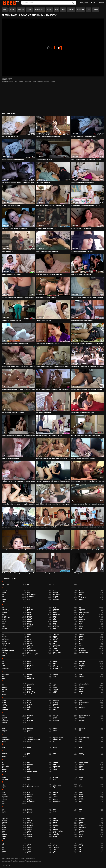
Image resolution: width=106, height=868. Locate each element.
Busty (34, 81)
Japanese (30, 738)
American (81, 593)
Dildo (54, 663)
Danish (55, 662)
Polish (29, 798)
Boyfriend (30, 625)
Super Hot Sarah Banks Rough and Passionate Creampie (86, 389)
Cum (29, 652)
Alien (29, 593)
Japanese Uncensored (34, 740)
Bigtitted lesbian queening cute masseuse (48, 343)
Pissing (81, 796)
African (29, 591)
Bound (3, 625)
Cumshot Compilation (33, 654)
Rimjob (4, 811)
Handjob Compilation (84, 715)
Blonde (4, 622)
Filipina (55, 688)
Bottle (80, 623)
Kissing (29, 747)
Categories (84, 3)
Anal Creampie (31, 594)
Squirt (29, 10)
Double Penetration (84, 667)
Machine (55, 763)
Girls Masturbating (84, 702)
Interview (30, 730)
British (3, 627)
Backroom (30, 609)
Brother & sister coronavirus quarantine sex (48, 137)
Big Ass (29, 614)
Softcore (4, 828)
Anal (3, 594)
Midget (29, 768)
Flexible (81, 689)
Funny (80, 693)
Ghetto (29, 702)
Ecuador (30, 675)
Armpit (80, 596)
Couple (4, 649)
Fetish (29, 688)
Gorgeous (30, 706)
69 (54, 585)
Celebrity (55, 638)
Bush (54, 629)
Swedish (4, 836)
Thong (29, 848)
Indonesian (30, 728)
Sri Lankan (82, 831)
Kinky (3, 747)
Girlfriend (56, 702)
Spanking (55, 829)
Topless (4, 851)
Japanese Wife (57, 740)
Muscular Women (32, 771)
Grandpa (81, 706)
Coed (80, 643)
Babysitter (5, 609)
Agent (55, 591)
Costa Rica (56, 647)
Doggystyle (30, 665)
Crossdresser (82, 650)
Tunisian (4, 853)
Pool (54, 798)
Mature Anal (56, 766)
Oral (56, 10)
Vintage (12, 10)
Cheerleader (5, 640)
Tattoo (29, 844)
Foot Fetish (30, 691)
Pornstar (81, 798)
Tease (3, 846)
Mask (54, 764)
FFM (3, 684)
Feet (80, 686)
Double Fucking (57, 667)
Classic (55, 642)
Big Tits (55, 618)
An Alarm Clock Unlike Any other (11, 206)
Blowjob (30, 622)
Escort (55, 676)
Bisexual (4, 620)
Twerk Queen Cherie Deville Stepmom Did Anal (49, 435)
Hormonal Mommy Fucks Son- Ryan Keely (82, 183)
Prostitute (81, 800)
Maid (3, 764)
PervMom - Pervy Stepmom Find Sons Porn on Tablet (86, 206)
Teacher (81, 844)
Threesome (56, 848)
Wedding (11, 81)
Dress (63, 10)
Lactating (4, 753)
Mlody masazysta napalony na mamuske (13, 412)
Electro (81, 675)
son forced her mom (7, 251)
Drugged (55, 669)
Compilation (56, 645)
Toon (80, 849)
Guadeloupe (82, 708)
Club (54, 643)
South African (82, 828)
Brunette (30, 627)
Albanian (81, 591)
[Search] (73, 3)
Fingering (81, 688)
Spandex (4, 829)
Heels (29, 717)
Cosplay (30, 647)
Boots (29, 623)
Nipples (81, 777)
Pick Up (29, 796)
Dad (89, 10)
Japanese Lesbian (58, 738)
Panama (81, 793)
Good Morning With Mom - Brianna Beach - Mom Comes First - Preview (18, 481)
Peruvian (81, 795)
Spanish (30, 829)
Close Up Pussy (6, 643)
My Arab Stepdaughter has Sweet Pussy (47, 251)
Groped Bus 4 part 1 (76, 573)
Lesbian (55, 755)
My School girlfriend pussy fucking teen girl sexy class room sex (88, 343)
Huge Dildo (30, 721)
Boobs (3, 623)
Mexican (4, 768)
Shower (55, 824)
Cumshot (4, 654)
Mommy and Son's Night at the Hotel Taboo (83, 458)
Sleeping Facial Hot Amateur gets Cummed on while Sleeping (88, 297)
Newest (102, 3)
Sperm (80, 829)
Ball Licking (56, 609)
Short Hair (30, 824)
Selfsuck (55, 821)
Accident (4, 591)
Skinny (4, 826)
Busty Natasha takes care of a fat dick (47, 527)
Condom (81, 645)
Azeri (3, 601)
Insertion (55, 728)
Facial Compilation (84, 684)
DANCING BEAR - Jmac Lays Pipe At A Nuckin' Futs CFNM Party (88, 366)
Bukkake (71, 10)
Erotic (29, 676)
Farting (29, 686)
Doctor (4, 665)
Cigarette (4, 642)
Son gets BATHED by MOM (44, 412)
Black (54, 620)
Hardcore (4, 717)
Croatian (55, 650)
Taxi (54, 844)
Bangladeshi (5, 611)
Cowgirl (55, 649)
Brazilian (55, 625)
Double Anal (31, 667)
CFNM (29, 635)
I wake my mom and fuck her (10, 137)
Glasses (30, 704)
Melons (81, 766)
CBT (3, 635)
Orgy (54, 787)
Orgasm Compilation (33, 787)
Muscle (4, 771)
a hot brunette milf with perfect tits (46, 229)
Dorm (3, 667)
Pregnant (30, 800)
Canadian (4, 636)
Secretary (4, 821)
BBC (3, 607)
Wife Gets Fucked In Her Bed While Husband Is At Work (51, 550)
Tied (80, 848)
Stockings (56, 833)
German (4, 702)
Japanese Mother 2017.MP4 (44, 160)
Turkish (29, 853)
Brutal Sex (56, 627)
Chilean (29, 640)
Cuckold (4, 652)
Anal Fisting (56, 594)
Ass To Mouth (82, 598)
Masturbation (5, 766)
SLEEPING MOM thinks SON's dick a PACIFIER (83, 137)
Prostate (55, 800)
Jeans (80, 740)
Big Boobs (81, 614)
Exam (3, 678)
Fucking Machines (32, 693)
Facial (55, 684)
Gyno (54, 709)
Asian (3, 598)
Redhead (30, 809)
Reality (4, 809)
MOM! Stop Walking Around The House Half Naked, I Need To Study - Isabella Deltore (18, 389)
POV (29, 793)
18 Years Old (5, 585)
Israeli (3, 732)
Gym (29, 709)
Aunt (29, 600)
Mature (49, 10)
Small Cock (56, 826)
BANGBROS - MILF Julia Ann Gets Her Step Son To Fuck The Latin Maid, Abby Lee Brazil (88, 527)
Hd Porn (8, 865)
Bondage (81, 622)
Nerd (29, 777)
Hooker (55, 719)
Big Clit (55, 616)
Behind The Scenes (84, 613)
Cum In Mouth (57, 652)
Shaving (55, 822)
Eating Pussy (5, 675)
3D (28, 585)
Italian (29, 732)
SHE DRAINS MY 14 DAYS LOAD (11, 458)
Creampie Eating (32, 650)
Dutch (80, 669)
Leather (4, 755)
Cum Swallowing (83, 652)
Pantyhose (30, 795)
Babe (80, 607)
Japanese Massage (84, 738)
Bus (28, 629)
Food (3, 691)
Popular (93, 3)
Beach (29, 613)
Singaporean (82, 824)
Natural (4, 777)
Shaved (29, 822)
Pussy (3, 803)
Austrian (81, 600)
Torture (29, 851)
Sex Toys (4, 822)
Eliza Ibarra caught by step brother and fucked (49, 274)
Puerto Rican (31, 802)
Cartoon (55, 636)
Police (3, 798)
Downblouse (5, 669)
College (4, 645)
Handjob (55, 715)
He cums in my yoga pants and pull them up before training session (18, 297)
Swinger (55, 836)
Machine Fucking (83, 763)
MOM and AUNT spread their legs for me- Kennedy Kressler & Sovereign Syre (18, 573)
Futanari (4, 695)
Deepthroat (82, 662)
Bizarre (29, 620)
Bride (80, 625)
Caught (47, 81)
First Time (5, 689)
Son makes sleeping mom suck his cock (13, 160)
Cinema (29, 642)
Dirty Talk (81, 663)
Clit (79, 642)
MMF (29, 763)
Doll (54, 665)
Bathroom (4, 613)
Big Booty (4, 616)
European (81, 676)
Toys (54, 851)
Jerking (4, 741)
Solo (54, 828)
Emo (3, 676)
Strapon (81, 833)
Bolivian (55, 622)
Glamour (4, 704)
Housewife (5, 721)
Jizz (54, 741)
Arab (3, 596)
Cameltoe (81, 635)
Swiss (80, 836)
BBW (43, 81)
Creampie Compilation (8, 650)
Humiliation (56, 721)
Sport (3, 831)
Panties (4, 795)
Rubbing (4, 813)
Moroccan (81, 770)
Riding (80, 809)
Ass (28, 598)
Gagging (4, 701)
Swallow (81, 835)
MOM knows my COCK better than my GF (82, 320)
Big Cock (81, 616)
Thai (3, 848)
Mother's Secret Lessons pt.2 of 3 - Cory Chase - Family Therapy (18, 366)
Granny (96, 10)
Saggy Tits (5, 819)
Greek (29, 708)
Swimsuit (30, 836)
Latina (55, 753)
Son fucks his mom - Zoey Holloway (81, 229)
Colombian (30, 645)
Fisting (29, 689)
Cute (80, 654)
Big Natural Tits (6, 618)
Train (80, 851)
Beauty (55, 613)
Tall (3, 844)
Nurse (55, 779)
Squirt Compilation (58, 831)
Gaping (81, 701)
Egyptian (55, 675)
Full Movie (56, 693)
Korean (81, 747)
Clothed (30, 643)
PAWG (3, 793)
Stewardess (31, 833)
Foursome (81, 691)
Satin (29, 819)
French (4, 693)
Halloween (30, 715)
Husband (4, 722)
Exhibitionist (31, 678)
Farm (3, 686)
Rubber (81, 811)
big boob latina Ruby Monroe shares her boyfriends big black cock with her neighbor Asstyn (53, 504)
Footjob (55, 691)
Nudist (29, 779)
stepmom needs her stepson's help (46, 573)
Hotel (80, 719)
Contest (4, 647)
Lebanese (30, 755)
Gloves (80, 704)
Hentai (55, 717)
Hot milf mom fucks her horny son (11, 320)
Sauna (55, 819)
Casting (81, 636)
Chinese (55, 640)
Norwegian (5, 779)
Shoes (3, 824)
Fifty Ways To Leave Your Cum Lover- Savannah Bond (86, 435)
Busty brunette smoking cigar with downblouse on (50, 206)
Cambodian (56, 635)
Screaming (82, 819)
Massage (81, 764)
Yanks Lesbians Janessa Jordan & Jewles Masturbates (51, 458)
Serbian (81, 821)
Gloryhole (56, 704)
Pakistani (55, 793)
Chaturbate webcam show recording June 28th (15, 343)
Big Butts (30, 616)
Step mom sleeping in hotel (44, 320)
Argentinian (31, 596)
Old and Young (57, 785)
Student (30, 835)
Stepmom (4, 833)
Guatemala (5, 709)
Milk (80, 768)
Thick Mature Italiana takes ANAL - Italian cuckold (85, 550)
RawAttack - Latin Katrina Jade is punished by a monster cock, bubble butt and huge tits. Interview (53, 481)
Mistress (4, 770)
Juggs (80, 741)
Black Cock (82, 620)
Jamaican (4, 738)
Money (55, 770)
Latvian (81, 753)
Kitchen (55, 747)
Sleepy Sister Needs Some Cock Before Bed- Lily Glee (86, 160)
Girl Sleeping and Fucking (43, 183)
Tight (3, 849)
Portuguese (5, 800)
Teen (29, 846)
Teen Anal (56, 846)
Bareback (56, 611)
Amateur (21, 81)
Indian (3, 728)
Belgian (4, 614)
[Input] (49, 3)
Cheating (81, 638)
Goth (54, 706)
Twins (55, 853)
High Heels (82, 717)
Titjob (29, 849)
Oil (28, 785)
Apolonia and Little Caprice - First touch (82, 251)
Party (54, 795)
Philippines (5, 796)
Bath (80, 611)
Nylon (80, 779)
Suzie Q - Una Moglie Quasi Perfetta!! (81, 274)
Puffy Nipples (57, 802)
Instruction (82, 728)
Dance (29, 662)
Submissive (56, 835)
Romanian (30, 811)
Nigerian (55, 777)
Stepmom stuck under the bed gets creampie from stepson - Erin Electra (88, 504)
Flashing (55, 689)
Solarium (30, 828)
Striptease (5, 835)
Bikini (80, 618)
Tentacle (81, 846)
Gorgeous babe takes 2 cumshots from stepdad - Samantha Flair (18, 504)
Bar (28, 611)
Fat (54, 686)
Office (3, 785)
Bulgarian (4, 629)
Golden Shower (6, 706)
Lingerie (4, 757)
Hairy (3, 715)
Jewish (29, 741)
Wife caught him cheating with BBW (46, 297)
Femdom (4, 688)
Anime (80, 594)
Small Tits (21, 10)
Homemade (28, 81)
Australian (56, 600)
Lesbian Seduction (84, 755)
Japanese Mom (6, 740)
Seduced (30, 821)
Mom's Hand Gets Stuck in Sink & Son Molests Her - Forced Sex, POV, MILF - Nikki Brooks (53, 366)
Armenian (56, 596)
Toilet (54, 849)
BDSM (55, 607)
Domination (82, 665)
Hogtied (4, 719)
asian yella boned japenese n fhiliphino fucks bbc (15, 550)
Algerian (4, 593)
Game (29, 701)
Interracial (5, 730)
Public (3, 802)
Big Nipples (31, 618)
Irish (80, 730)
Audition (4, 600)
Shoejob (81, 822)
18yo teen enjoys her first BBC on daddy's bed (14, 229)
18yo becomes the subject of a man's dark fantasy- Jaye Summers (18, 183)
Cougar (53, 81)
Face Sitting (31, 684)
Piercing (55, 796)
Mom (5, 10)
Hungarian (81, 721)
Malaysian (30, 764)
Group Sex (56, 708)
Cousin (29, 649)
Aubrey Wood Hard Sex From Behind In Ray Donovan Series (18, 435)
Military (55, 768)
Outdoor (81, 787)
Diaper (29, 663)
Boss (54, 623)
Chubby (81, 640)
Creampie (81, 649)
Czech (3, 656)
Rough (55, 811)
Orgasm (4, 787)
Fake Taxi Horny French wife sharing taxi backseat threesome (18, 527)
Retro (54, 809)
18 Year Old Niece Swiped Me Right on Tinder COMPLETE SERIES (53, 389)
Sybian (4, 838)
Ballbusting (81, 10)
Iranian (55, 730)
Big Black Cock (39, 10)
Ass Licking (56, 598)
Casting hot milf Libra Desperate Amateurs (83, 412)
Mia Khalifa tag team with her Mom (11, 274)
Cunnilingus (56, 654)
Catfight (4, 638)
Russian (30, 813)
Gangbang (56, 701)
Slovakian (30, 826)
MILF (16, 81)
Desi (3, 663)
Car (28, 636)
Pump (80, 802)
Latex (29, 753)
